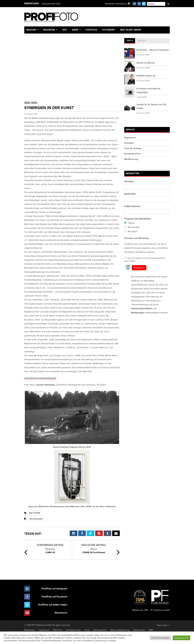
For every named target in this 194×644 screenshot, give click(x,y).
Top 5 (130, 40)
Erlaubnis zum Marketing (136, 238)
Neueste (142, 40)
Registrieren (130, 138)
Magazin (31, 30)
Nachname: (130, 194)
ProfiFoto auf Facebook (55, 597)
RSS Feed (58, 630)
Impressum (44, 630)
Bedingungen (138, 313)
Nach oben (163, 625)
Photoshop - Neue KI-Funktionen (153, 50)
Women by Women (146, 63)
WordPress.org (131, 159)
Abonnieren (61, 613)
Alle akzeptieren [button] (181, 638)
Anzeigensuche (73, 630)
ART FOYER (35, 513)
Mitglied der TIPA (140, 599)
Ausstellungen (36, 519)
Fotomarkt (109, 30)
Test (65, 30)
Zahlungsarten (100, 630)
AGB (151, 630)
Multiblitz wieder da (146, 76)
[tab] (130, 41)
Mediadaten (30, 630)
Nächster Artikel (94, 545)
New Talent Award (131, 30)
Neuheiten (49, 30)
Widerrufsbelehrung (120, 630)
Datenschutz (139, 630)
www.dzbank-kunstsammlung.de (40, 378)
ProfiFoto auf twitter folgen (53, 605)
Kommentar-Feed (132, 154)
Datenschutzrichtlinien (142, 308)
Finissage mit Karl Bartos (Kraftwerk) (57, 4)
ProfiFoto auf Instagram (54, 589)
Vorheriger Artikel (50, 545)
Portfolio (91, 30)
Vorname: (129, 181)
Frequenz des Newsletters (138, 219)
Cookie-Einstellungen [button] (160, 638)
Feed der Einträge (133, 148)
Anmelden (129, 143)
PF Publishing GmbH (160, 599)
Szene (75, 30)
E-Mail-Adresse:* (133, 206)
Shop (87, 630)
